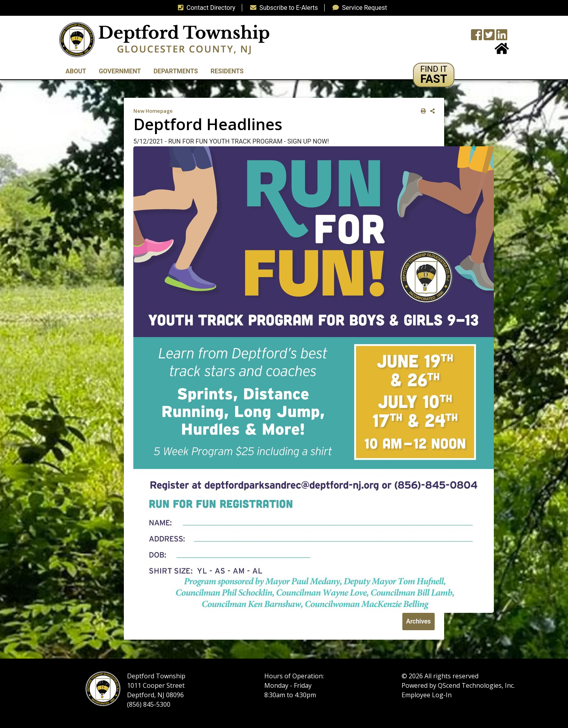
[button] (434, 75)
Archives (419, 621)
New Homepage (153, 111)
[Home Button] (502, 51)
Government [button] (120, 71)
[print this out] (422, 111)
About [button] (76, 71)
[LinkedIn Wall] (502, 37)
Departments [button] (176, 71)
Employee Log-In (427, 695)
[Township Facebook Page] (476, 37)
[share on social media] (431, 111)
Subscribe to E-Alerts (283, 8)
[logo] (164, 39)
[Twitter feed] (489, 37)
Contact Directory (205, 8)
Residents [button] (227, 71)
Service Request (358, 8)
